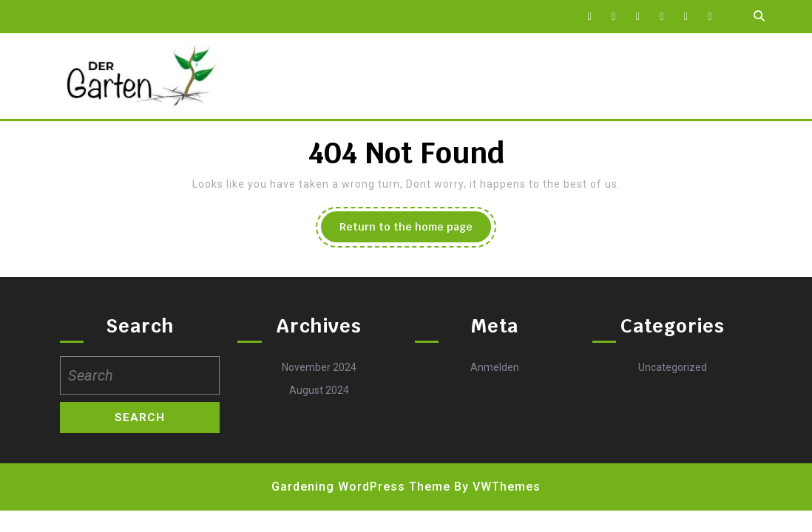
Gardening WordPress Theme (361, 487)
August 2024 (319, 390)
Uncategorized (673, 367)
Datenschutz (286, 76)
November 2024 (319, 367)
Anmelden (495, 367)
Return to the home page (415, 231)
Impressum (380, 76)
